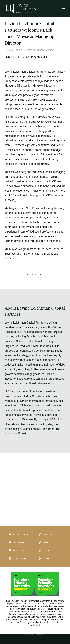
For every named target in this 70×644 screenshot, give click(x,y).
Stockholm (18, 553)
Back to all (35, 275)
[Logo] (20, 9)
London (45, 545)
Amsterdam (47, 553)
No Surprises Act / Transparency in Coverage (35, 628)
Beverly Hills (19, 528)
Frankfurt (17, 537)
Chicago (45, 528)
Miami (44, 537)
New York (16, 545)
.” (15, 200)
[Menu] (64, 9)
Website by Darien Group (35, 634)
